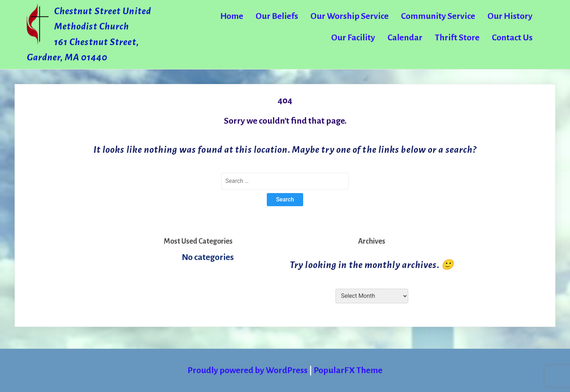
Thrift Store (457, 37)
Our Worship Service (350, 16)
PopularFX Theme (348, 370)
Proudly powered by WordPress (248, 370)
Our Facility (353, 37)
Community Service (438, 16)
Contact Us (512, 37)
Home (232, 16)
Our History (510, 16)
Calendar (405, 37)
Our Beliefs (277, 16)
